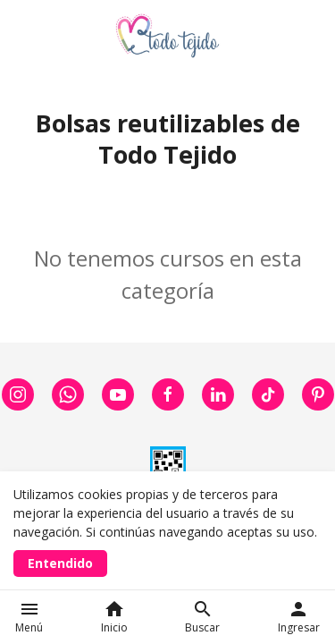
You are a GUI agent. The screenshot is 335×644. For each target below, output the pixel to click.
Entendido (60, 563)
